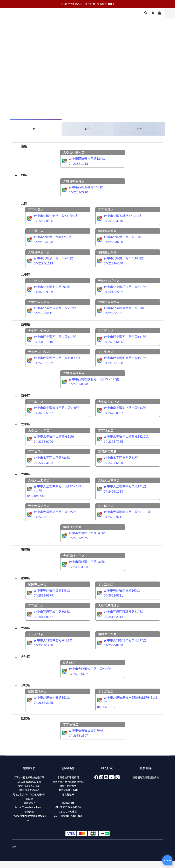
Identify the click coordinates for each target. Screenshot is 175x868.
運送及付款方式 (68, 786)
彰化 (87, 129)
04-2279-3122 (43, 463)
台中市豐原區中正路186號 (52, 590)
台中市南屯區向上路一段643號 (125, 408)
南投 (139, 129)
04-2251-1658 (113, 363)
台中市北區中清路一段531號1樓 (56, 216)
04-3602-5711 (113, 596)
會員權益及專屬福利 (68, 777)
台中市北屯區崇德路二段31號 (124, 308)
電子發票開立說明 (68, 790)
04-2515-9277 (43, 617)
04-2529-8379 (43, 596)
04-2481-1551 (43, 517)
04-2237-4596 (43, 242)
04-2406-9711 (113, 517)
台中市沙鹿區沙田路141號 (52, 697)
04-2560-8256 (113, 645)
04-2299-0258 (113, 242)
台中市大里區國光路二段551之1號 (127, 512)
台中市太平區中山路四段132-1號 (126, 436)
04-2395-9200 (43, 442)
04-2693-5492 (78, 674)
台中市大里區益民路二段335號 (55, 512)
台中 (36, 129)
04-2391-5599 (113, 463)
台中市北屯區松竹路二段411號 (125, 287)
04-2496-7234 (37, 496)
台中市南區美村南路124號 (87, 158)
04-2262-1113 (78, 164)
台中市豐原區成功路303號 (52, 611)
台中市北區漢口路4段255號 (53, 237)
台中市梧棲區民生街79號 (86, 730)
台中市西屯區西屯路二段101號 (55, 337)
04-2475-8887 (113, 413)
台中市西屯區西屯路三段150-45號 (57, 358)
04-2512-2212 (113, 617)
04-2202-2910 (78, 192)
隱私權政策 (68, 794)
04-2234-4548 (113, 263)
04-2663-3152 (107, 707)
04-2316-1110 (43, 342)
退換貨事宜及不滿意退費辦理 (68, 782)
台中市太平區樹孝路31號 (121, 457)
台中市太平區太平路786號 (52, 457)
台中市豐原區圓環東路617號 (123, 611)
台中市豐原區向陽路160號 (122, 590)
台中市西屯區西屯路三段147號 (125, 337)
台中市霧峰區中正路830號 (87, 562)
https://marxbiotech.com (29, 807)
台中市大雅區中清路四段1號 (53, 640)
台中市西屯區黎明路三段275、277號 (94, 379)
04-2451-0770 (78, 384)
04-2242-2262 (113, 292)
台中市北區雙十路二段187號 (123, 258)
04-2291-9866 (43, 221)
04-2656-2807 (78, 736)
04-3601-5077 (43, 413)
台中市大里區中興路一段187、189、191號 (59, 488)
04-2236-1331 (113, 313)
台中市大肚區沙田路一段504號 (90, 669)
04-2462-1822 (43, 363)
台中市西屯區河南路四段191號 (125, 358)
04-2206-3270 (113, 221)
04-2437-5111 (43, 313)
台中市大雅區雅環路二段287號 (125, 640)
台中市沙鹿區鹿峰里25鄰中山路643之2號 (131, 699)
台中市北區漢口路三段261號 (53, 258)
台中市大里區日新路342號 (87, 533)
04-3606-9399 (43, 292)
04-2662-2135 (43, 703)
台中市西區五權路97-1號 (86, 187)
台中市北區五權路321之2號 (123, 216)
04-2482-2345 (78, 538)
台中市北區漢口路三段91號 (123, 237)
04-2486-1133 (113, 492)
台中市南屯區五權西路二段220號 (56, 408)
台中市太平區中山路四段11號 (54, 436)
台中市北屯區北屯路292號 (52, 287)
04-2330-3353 (78, 567)
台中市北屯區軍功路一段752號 (55, 308)
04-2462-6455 (113, 342)
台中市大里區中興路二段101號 (125, 486)
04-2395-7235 (113, 442)
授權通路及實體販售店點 (146, 777)
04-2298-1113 (43, 263)
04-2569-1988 (43, 645)
